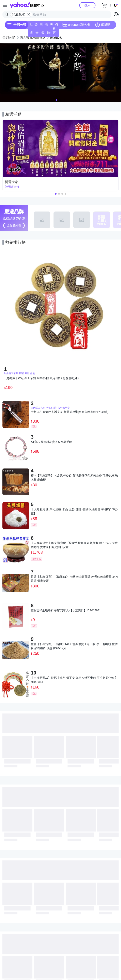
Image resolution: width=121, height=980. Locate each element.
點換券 (31, 26)
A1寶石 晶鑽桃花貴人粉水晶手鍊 (51, 442)
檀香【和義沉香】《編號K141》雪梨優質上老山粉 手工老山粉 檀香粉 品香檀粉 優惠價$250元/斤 (74, 646)
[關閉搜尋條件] (29, 14)
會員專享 (37, 34)
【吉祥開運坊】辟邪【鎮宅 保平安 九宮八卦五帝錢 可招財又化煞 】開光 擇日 (74, 680)
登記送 (36, 26)
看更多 (56, 33)
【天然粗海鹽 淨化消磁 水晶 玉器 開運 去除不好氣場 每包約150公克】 (74, 511)
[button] (57, 100)
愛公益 (43, 34)
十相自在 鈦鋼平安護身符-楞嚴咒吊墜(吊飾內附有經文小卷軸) (70, 412)
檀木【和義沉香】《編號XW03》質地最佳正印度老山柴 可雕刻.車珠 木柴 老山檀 (74, 478)
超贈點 (103, 25)
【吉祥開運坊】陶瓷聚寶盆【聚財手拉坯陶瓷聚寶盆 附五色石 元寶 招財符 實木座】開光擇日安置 (74, 545)
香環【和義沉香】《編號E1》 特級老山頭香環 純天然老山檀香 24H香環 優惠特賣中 (74, 579)
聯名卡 (49, 34)
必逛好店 (57, 26)
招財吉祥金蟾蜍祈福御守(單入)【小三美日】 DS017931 (66, 610)
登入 (87, 5)
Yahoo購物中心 (27, 5)
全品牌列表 (14, 225)
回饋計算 (41, 26)
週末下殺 (31, 34)
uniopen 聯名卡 (76, 25)
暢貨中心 (46, 26)
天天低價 (51, 26)
